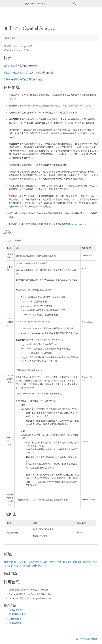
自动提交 (8, 562)
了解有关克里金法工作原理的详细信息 (23, 79)
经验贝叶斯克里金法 (14, 73)
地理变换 (67, 562)
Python (18, 241)
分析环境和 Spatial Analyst (72, 224)
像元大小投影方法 (33, 562)
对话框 (9, 241)
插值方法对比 (15, 623)
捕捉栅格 (33, 565)
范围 (59, 562)
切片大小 (43, 565)
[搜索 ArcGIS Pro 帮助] (48, 4)
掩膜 (75, 562)
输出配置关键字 (86, 562)
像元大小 (18, 562)
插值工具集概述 (16, 610)
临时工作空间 (20, 565)
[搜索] (75, 4)
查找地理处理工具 (17, 614)
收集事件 (15, 206)
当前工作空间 (49, 562)
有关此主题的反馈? (89, 639)
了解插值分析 (15, 619)
